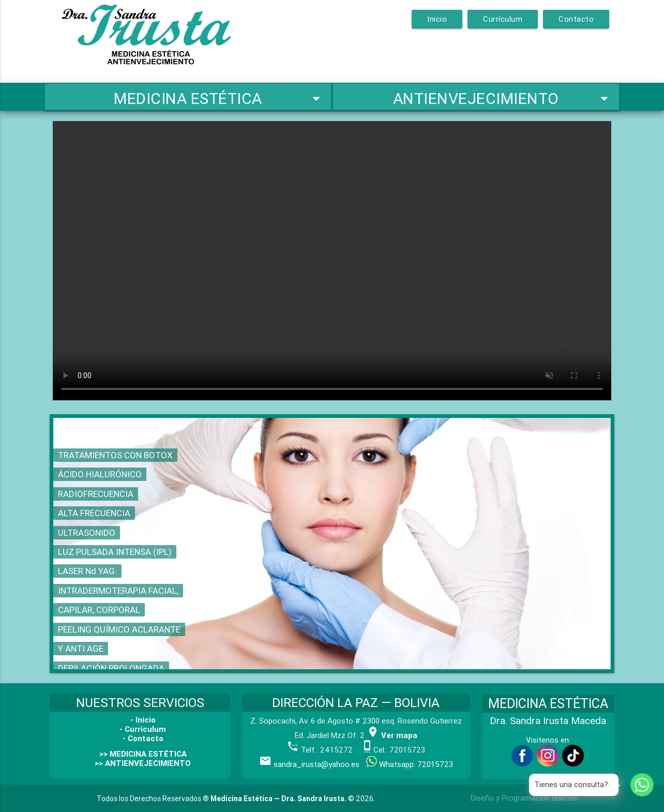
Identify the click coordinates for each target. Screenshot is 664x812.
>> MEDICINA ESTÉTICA (143, 754)
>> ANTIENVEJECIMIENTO (143, 763)
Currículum (503, 19)
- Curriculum (143, 729)
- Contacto (143, 738)
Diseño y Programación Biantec (524, 798)
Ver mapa (392, 735)
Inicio (437, 19)
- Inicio (143, 720)
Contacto (576, 19)
